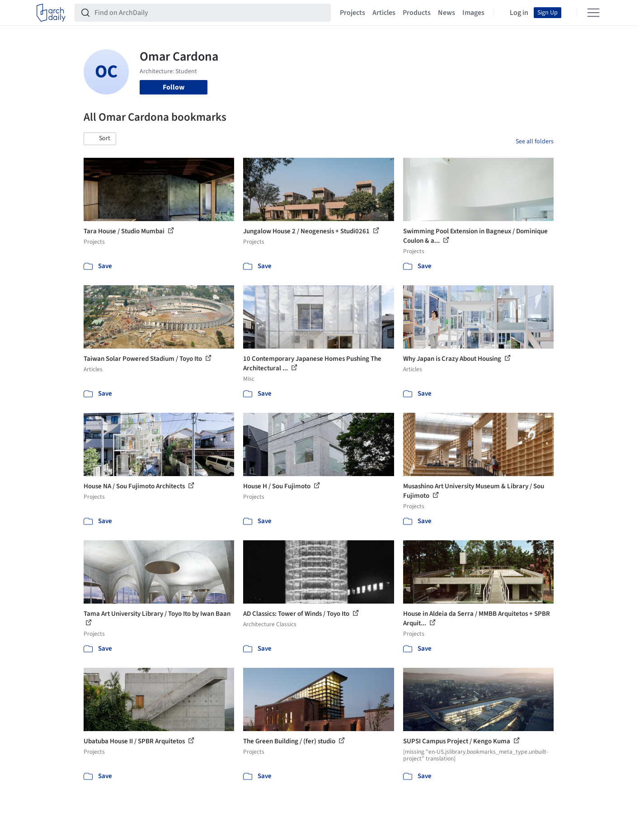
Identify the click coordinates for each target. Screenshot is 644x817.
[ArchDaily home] (51, 13)
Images (473, 13)
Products (417, 13)
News (447, 13)
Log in (519, 13)
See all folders (535, 142)
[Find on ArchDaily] (210, 13)
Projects (353, 13)
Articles (384, 13)
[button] (100, 139)
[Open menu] (593, 13)
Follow (174, 87)
